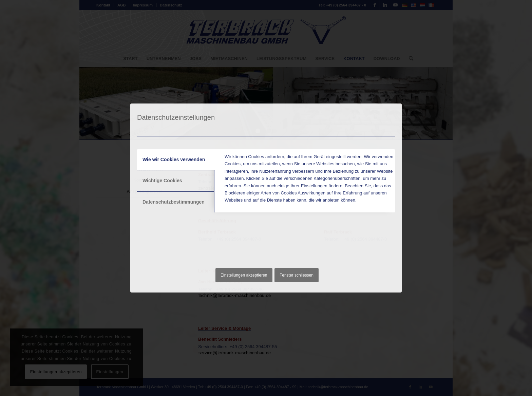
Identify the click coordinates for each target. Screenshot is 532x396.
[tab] (176, 160)
